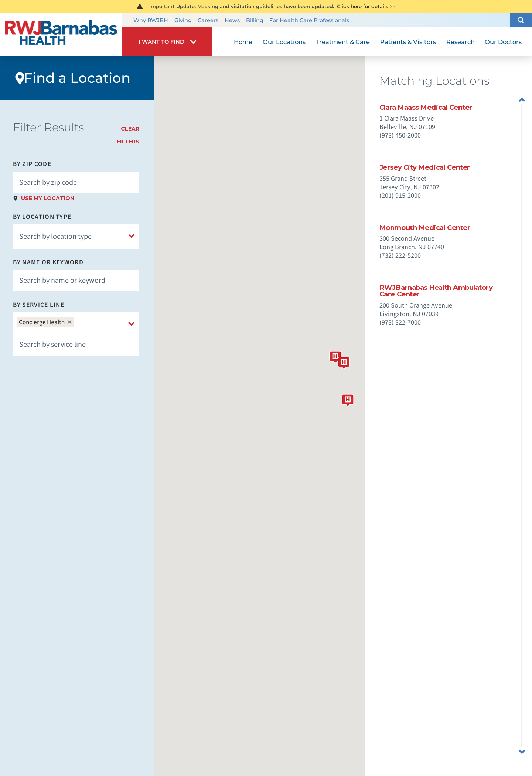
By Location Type (42, 217)
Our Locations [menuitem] (284, 42)
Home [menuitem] (243, 42)
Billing (255, 20)
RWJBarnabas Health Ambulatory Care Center (436, 291)
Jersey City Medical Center (425, 167)
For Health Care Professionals (309, 20)
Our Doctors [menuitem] (503, 42)
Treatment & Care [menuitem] (343, 42)
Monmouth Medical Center (425, 228)
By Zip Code (32, 164)
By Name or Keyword (48, 262)
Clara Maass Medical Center (426, 108)
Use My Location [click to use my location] (48, 198)
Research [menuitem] (461, 42)
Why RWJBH (151, 20)
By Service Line (39, 305)
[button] (521, 20)
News (232, 20)
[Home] (61, 34)
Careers (208, 20)
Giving (183, 20)
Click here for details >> (366, 6)
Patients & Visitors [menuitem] (408, 42)
